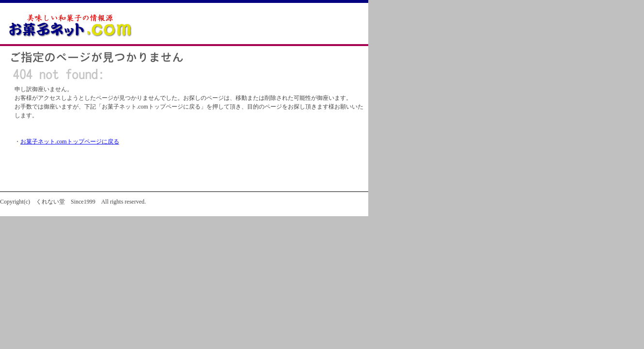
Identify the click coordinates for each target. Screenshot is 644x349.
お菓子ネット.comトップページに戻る (70, 142)
